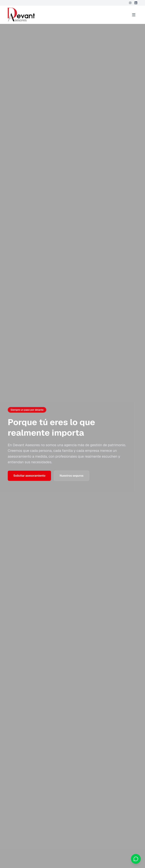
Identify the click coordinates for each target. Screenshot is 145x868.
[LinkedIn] (136, 3)
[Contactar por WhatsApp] (136, 859)
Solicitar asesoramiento (29, 476)
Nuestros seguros (72, 476)
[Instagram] (130, 3)
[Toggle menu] (134, 15)
